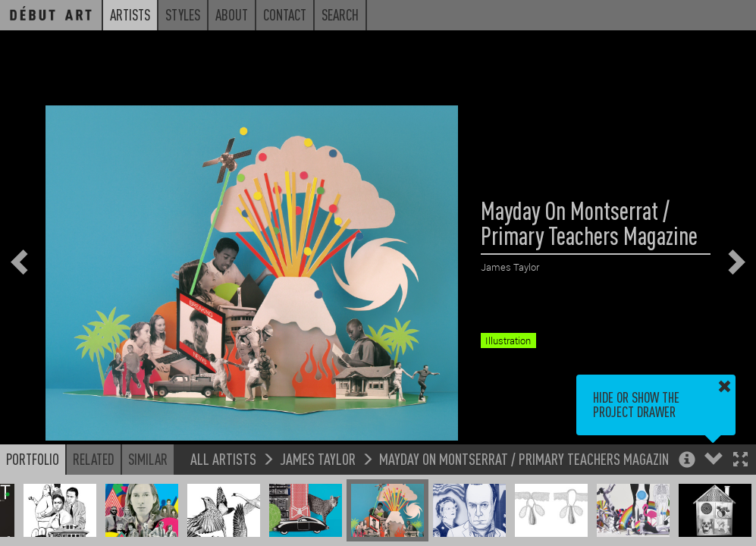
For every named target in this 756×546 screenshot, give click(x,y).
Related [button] (94, 459)
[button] (740, 461)
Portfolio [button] (33, 459)
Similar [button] (148, 459)
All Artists (223, 458)
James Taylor (318, 458)
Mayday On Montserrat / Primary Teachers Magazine (527, 458)
